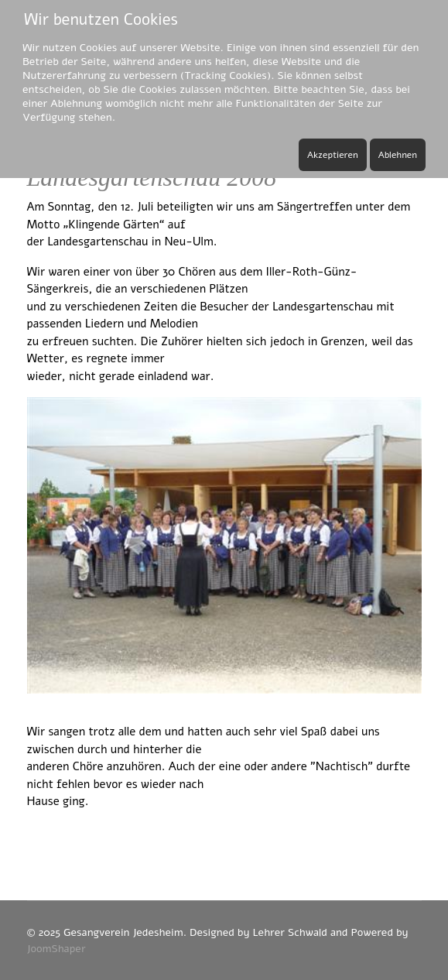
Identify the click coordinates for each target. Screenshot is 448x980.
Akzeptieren (333, 155)
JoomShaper (56, 949)
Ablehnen (398, 155)
